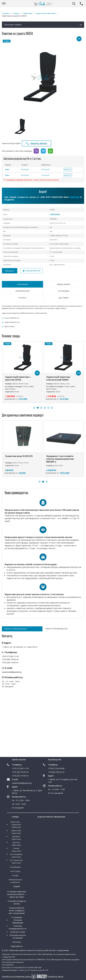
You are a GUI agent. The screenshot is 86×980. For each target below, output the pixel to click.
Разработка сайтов (55, 976)
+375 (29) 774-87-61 (10, 663)
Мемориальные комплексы (15, 881)
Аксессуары (15, 871)
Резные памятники (16, 850)
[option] (43, 77)
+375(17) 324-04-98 (56, 768)
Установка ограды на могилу (17, 902)
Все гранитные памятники (16, 862)
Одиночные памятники (16, 832)
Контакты (17, 942)
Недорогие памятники (16, 826)
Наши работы (17, 946)
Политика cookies (18, 932)
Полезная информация (18, 921)
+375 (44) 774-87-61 (10, 659)
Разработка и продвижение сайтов (16, 976)
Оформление (22, 291)
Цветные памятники (16, 844)
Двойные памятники (16, 838)
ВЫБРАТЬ (68, 170)
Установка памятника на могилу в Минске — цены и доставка (17, 894)
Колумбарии (15, 867)
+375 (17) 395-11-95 (10, 656)
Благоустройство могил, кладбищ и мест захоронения (17, 911)
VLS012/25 (74, 197)
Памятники (15, 822)
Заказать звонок (37, 143)
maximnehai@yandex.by (12, 672)
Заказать (10, 271)
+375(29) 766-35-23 (56, 772)
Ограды (15, 875)
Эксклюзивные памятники (16, 856)
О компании (17, 917)
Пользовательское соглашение (18, 937)
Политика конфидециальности (18, 927)
